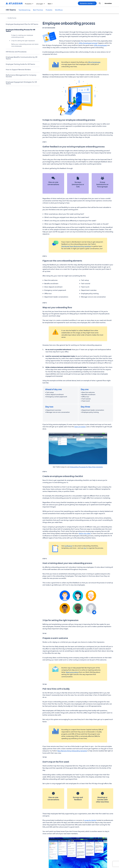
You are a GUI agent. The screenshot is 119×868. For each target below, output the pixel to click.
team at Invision (80, 427)
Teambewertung (24, 10)
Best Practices (38, 10)
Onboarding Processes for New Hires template (86, 467)
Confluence (68, 546)
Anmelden (108, 3)
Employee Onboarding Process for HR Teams (20, 30)
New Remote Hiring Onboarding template (72, 751)
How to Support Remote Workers (18, 69)
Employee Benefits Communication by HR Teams (22, 58)
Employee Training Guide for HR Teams (20, 64)
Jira (85, 548)
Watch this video (85, 533)
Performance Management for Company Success (21, 76)
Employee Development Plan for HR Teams (22, 24)
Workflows (59, 10)
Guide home (12, 18)
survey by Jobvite (90, 820)
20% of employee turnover (88, 43)
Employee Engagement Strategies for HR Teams (21, 83)
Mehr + (50, 4)
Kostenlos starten (87, 3)
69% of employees (101, 45)
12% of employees (94, 62)
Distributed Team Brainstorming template (76, 246)
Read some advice (72, 672)
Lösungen (40, 4)
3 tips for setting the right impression (23, 41)
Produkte (29, 4)
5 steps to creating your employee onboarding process (22, 36)
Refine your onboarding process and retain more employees (25, 45)
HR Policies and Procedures (16, 52)
